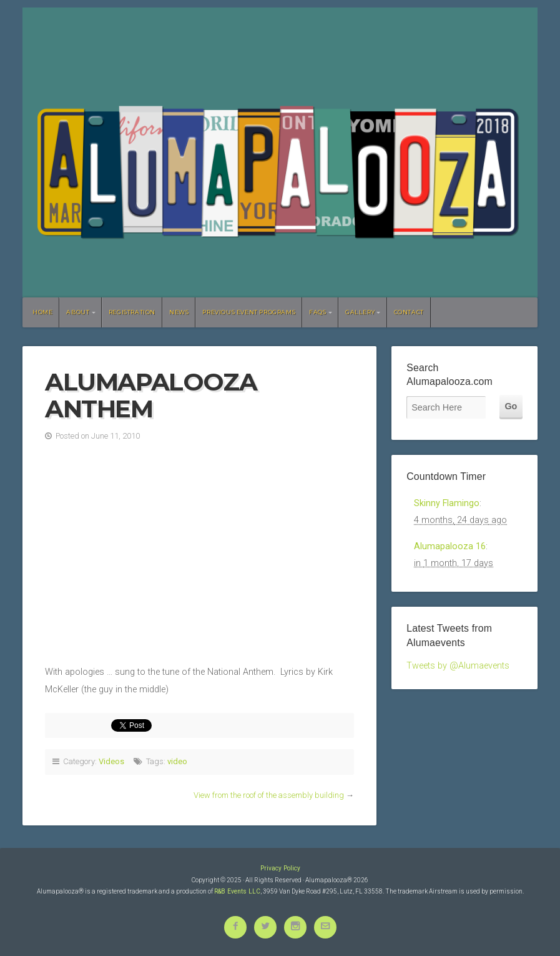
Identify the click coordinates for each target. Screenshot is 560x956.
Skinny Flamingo (447, 503)
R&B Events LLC (237, 891)
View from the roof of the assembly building (269, 795)
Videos (111, 761)
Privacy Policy (280, 868)
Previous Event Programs (249, 312)
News (179, 312)
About (78, 312)
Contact (409, 312)
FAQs (317, 312)
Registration (132, 312)
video (177, 761)
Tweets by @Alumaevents (458, 666)
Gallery (360, 312)
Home (42, 312)
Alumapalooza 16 (450, 546)
